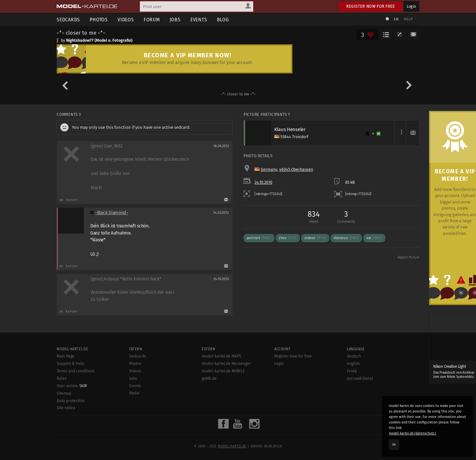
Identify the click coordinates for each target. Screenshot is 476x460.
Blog (223, 20)
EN (396, 19)
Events (199, 20)
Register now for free (371, 6)
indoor (315, 238)
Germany (269, 170)
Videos (126, 20)
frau (288, 238)
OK (394, 444)
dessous (346, 238)
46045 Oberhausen (296, 170)
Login (411, 6)
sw (374, 238)
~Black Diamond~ (112, 213)
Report (72, 200)
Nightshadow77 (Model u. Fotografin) (99, 40)
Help (408, 19)
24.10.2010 (263, 182)
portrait (259, 238)
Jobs (175, 20)
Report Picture (408, 257)
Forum (152, 20)
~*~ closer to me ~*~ (81, 33)
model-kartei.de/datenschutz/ (413, 433)
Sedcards (68, 20)
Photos (99, 20)
